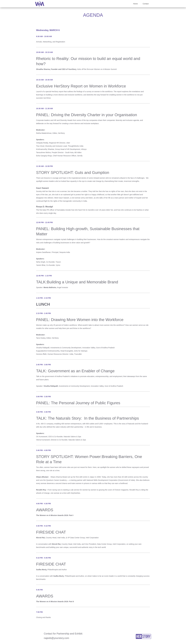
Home (135, 4)
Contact (146, 4)
